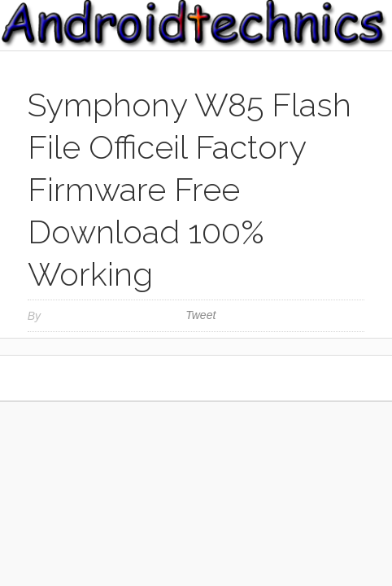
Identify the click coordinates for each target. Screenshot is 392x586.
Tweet (200, 315)
